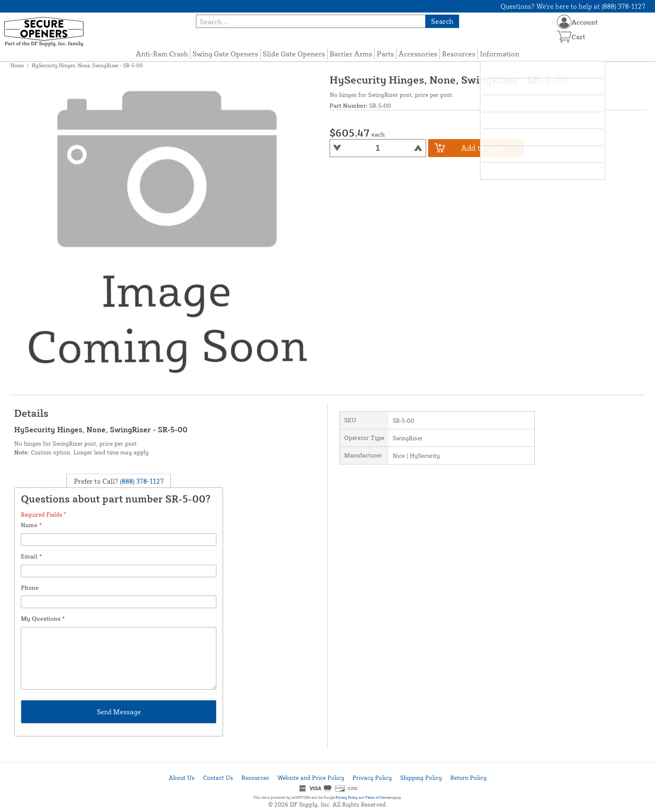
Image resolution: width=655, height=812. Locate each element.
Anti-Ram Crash (162, 54)
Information (500, 54)
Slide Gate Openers (294, 54)
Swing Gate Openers (225, 54)
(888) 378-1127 (141, 481)
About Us (182, 778)
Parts (385, 54)
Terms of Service (378, 797)
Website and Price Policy (311, 778)
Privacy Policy (372, 778)
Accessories (418, 54)
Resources (459, 54)
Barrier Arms (351, 54)
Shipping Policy (421, 778)
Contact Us (218, 778)
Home (17, 65)
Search (442, 21)
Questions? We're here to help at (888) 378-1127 (573, 6)
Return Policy (468, 778)
